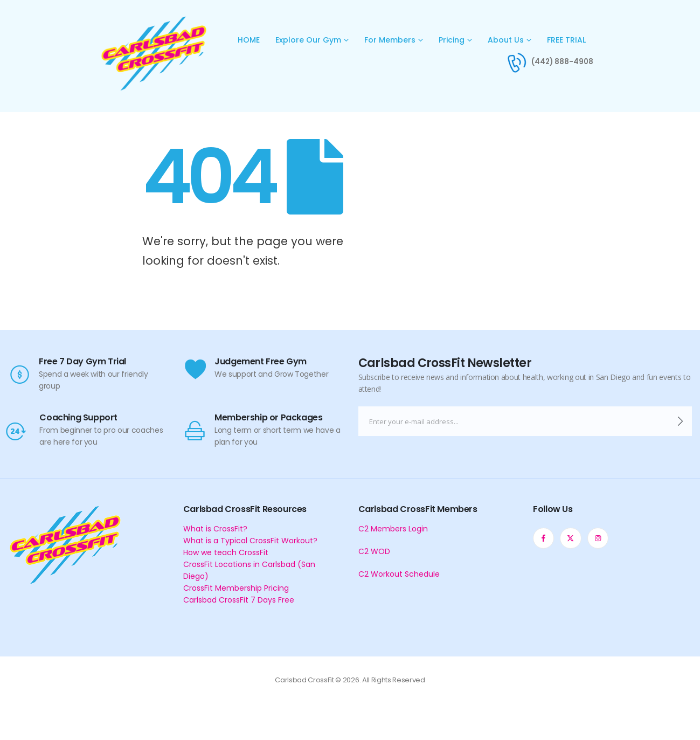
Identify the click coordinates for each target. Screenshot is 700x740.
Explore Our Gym (308, 40)
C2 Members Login (393, 529)
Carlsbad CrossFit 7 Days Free (239, 600)
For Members (390, 40)
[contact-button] (680, 421)
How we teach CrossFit (226, 552)
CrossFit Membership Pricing (236, 588)
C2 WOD (374, 551)
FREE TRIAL (566, 40)
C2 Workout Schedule (399, 574)
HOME (249, 40)
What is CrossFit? (215, 529)
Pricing (452, 40)
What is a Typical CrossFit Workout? (250, 541)
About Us (506, 40)
